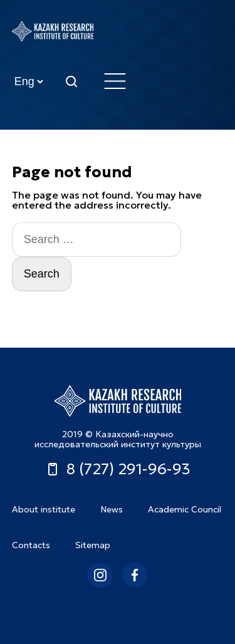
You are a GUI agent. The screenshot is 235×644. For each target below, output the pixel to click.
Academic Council (185, 509)
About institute (44, 509)
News (112, 509)
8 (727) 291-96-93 (118, 469)
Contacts (31, 545)
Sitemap (93, 545)
